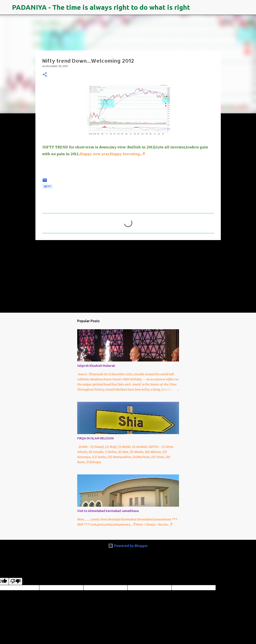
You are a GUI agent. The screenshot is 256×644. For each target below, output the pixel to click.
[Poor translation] (15, 581)
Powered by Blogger (128, 546)
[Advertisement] (128, 276)
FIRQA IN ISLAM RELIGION (95, 438)
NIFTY (47, 186)
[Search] (196, 7)
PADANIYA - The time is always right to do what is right (101, 7)
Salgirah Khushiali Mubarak (96, 366)
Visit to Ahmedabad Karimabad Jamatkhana (108, 511)
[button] (45, 75)
